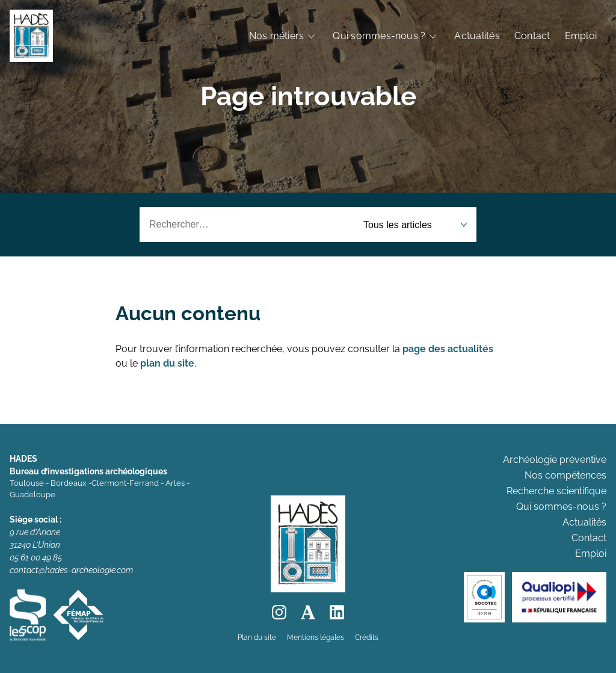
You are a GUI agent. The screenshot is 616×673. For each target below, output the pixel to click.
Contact (532, 36)
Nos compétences (565, 475)
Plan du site (257, 637)
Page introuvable (308, 96)
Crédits (367, 637)
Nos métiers (277, 36)
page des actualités (448, 349)
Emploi (581, 36)
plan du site (167, 363)
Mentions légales (316, 637)
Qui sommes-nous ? (379, 36)
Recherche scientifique (556, 491)
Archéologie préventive (555, 460)
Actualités (477, 36)
